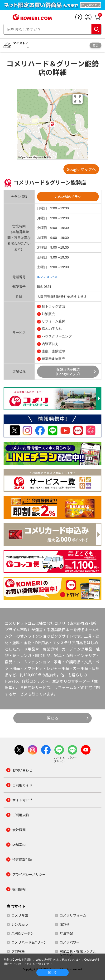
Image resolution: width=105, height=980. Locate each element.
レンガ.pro (20, 924)
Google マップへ (81, 169)
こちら (28, 964)
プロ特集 (18, 951)
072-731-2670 (48, 277)
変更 (95, 45)
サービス (19, 332)
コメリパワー (70, 942)
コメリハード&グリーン (29, 942)
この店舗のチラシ (68, 196)
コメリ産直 (20, 915)
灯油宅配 (66, 933)
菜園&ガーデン (23, 933)
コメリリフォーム (73, 915)
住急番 (65, 924)
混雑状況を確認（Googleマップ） (68, 371)
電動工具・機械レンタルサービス (78, 953)
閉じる (52, 718)
